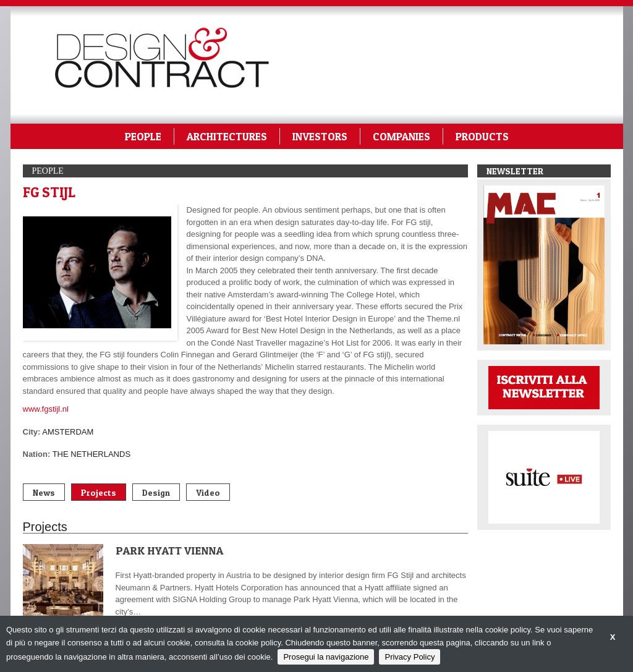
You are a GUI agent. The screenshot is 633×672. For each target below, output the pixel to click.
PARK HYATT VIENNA (169, 551)
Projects (99, 492)
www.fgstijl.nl (46, 409)
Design (156, 492)
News (44, 492)
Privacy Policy (410, 657)
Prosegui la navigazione (326, 657)
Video (208, 492)
